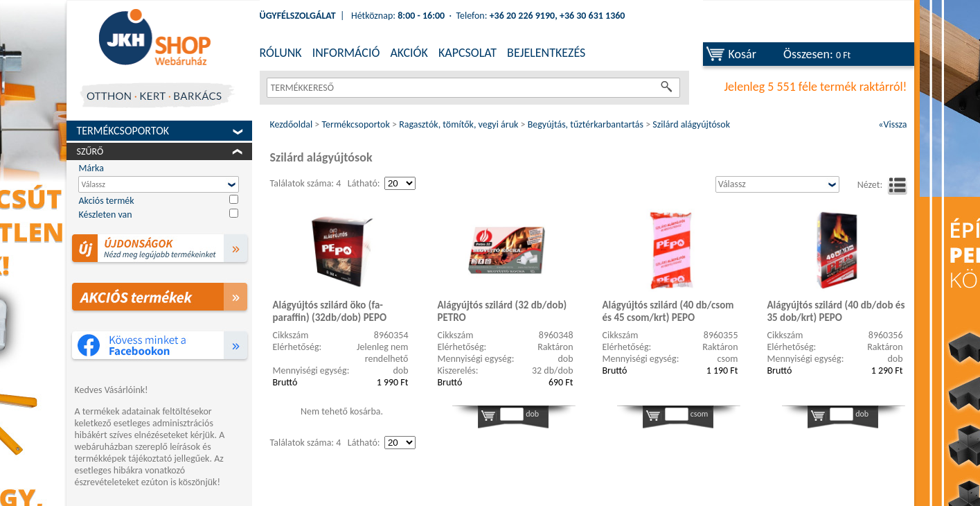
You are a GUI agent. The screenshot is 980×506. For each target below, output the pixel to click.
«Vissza (892, 124)
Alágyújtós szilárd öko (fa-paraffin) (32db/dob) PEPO (330, 311)
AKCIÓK (409, 53)
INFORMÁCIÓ (346, 53)
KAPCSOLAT (467, 53)
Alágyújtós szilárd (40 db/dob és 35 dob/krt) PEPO (836, 311)
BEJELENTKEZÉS (546, 53)
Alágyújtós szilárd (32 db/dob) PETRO (502, 311)
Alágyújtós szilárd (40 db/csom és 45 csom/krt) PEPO (668, 311)
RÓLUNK (281, 53)
